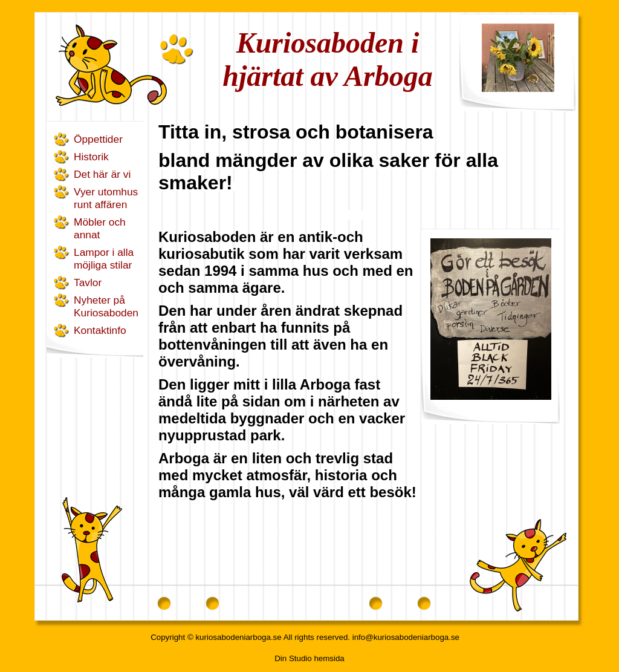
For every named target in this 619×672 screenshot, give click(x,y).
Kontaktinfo (100, 330)
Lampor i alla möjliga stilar (104, 259)
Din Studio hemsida (309, 658)
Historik (91, 157)
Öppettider (98, 139)
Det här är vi (102, 174)
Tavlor (88, 282)
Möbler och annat (100, 228)
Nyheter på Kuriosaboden (106, 306)
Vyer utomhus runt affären (106, 198)
